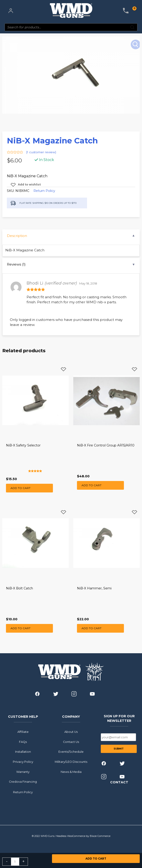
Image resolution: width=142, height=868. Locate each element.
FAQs (23, 742)
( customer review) (41, 152)
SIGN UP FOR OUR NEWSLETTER (119, 718)
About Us (71, 732)
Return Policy (44, 191)
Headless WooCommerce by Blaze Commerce (83, 836)
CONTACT (119, 782)
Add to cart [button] (20, 488)
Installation (23, 752)
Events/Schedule (71, 752)
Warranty (23, 772)
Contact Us (71, 742)
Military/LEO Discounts (71, 762)
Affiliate (23, 732)
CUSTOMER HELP (23, 717)
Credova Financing (23, 782)
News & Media (71, 772)
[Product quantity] (15, 862)
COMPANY (71, 717)
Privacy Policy (23, 762)
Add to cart (96, 859)
